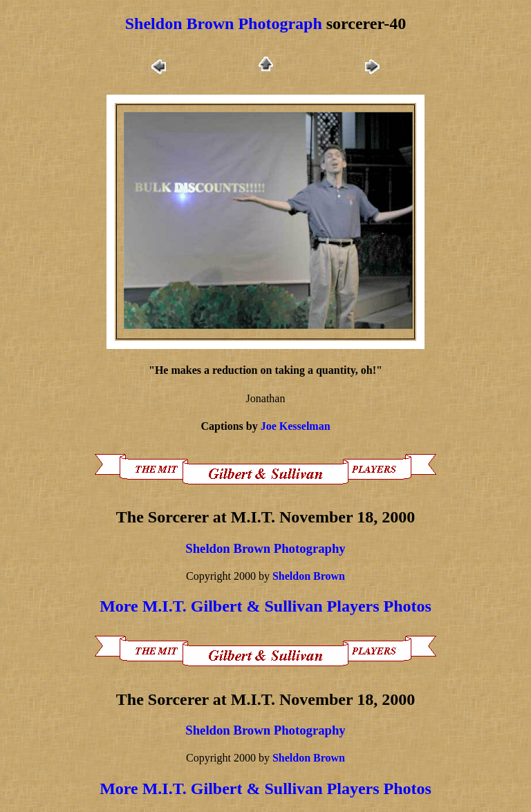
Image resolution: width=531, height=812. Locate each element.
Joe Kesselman (296, 426)
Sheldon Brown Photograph (224, 23)
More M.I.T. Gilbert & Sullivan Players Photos (265, 606)
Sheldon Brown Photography (265, 548)
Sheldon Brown (309, 576)
